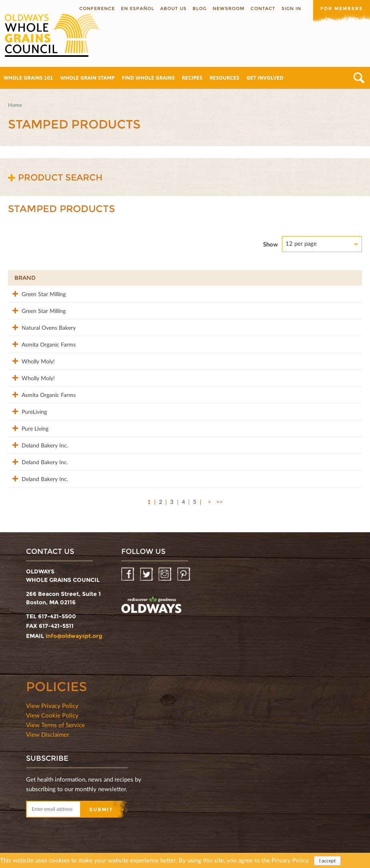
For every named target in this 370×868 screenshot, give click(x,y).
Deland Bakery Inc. (38, 441)
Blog (200, 8)
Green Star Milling (36, 294)
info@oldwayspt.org (74, 631)
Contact (263, 8)
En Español (138, 8)
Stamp (252, 278)
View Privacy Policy (52, 701)
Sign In (291, 8)
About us (173, 8)
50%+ (343, 278)
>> (219, 497)
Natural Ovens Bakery (41, 326)
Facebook (128, 570)
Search (359, 78)
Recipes (192, 78)
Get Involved (265, 78)
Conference (97, 8)
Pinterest (184, 570)
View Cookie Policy (52, 710)
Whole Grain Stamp (88, 78)
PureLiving (27, 408)
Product (116, 278)
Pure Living (28, 425)
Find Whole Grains (148, 78)
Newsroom (229, 8)
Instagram (166, 570)
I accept (327, 861)
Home (15, 105)
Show (270, 244)
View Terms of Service (55, 720)
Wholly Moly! (31, 359)
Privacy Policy (290, 860)
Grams (304, 278)
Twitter (147, 570)
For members (342, 8)
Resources (224, 78)
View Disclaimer (47, 730)
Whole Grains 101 (28, 78)
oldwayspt (151, 601)
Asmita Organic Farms (41, 343)
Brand (25, 278)
